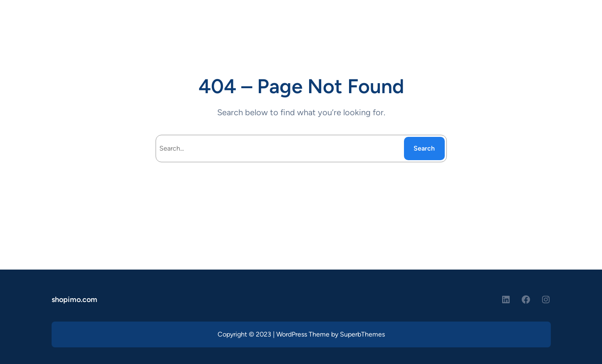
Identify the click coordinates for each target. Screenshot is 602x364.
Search (424, 148)
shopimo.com (74, 300)
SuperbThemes (362, 334)
